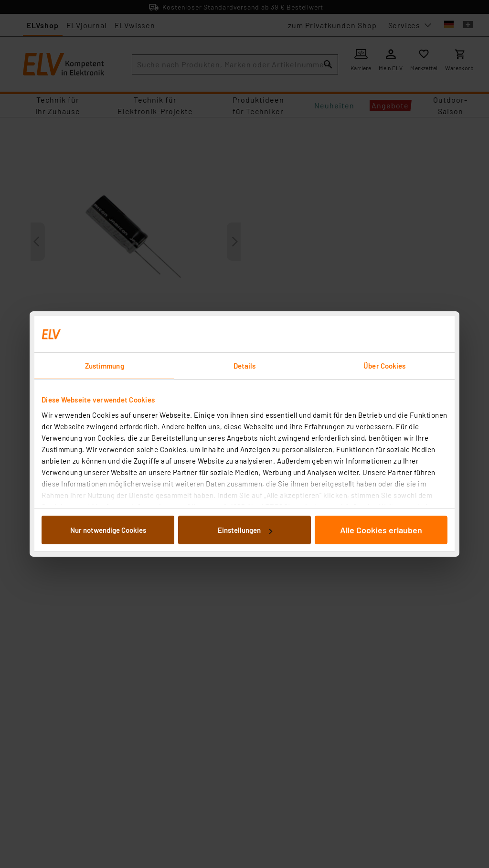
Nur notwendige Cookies (108, 530)
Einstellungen (245, 530)
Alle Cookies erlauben (381, 530)
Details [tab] (245, 366)
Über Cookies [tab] (384, 366)
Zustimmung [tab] (105, 366)
